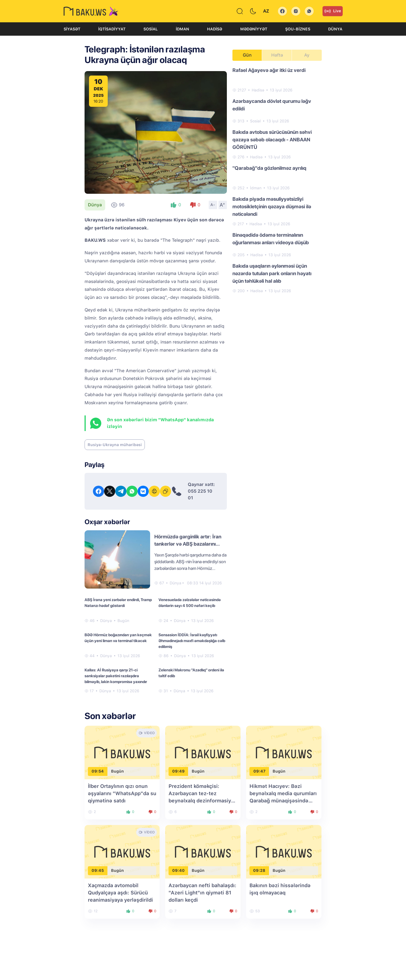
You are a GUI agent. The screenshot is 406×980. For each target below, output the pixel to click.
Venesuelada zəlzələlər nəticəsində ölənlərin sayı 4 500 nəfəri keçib (190, 603)
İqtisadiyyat (112, 29)
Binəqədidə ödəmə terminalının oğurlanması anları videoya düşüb (271, 239)
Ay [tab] (307, 55)
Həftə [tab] (277, 55)
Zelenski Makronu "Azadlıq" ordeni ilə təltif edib (191, 673)
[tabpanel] (277, 180)
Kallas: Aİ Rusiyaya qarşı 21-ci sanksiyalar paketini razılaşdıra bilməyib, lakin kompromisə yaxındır (116, 676)
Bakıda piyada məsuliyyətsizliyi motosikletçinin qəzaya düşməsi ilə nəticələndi (272, 206)
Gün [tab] (247, 55)
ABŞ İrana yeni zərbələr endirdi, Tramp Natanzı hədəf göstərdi (118, 603)
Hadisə (215, 29)
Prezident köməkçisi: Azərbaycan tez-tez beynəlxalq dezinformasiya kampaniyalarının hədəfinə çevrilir (201, 801)
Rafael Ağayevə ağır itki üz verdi (269, 70)
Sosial (151, 29)
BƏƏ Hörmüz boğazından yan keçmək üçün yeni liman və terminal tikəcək (118, 638)
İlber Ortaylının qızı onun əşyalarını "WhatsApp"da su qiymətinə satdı (122, 793)
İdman (182, 29)
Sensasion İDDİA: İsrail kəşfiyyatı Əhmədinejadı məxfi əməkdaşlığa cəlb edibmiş (192, 641)
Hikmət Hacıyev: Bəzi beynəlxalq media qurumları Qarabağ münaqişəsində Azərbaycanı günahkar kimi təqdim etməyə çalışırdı (283, 801)
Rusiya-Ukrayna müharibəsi (115, 445)
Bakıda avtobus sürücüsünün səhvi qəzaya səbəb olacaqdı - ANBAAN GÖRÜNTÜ (272, 140)
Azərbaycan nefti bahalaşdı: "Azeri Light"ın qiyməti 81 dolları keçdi (202, 893)
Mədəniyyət (254, 29)
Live (333, 11)
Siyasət (72, 29)
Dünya (335, 29)
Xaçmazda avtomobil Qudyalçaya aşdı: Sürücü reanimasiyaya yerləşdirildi (120, 893)
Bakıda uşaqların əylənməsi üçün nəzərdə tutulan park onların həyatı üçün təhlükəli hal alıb (272, 273)
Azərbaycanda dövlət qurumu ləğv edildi (272, 105)
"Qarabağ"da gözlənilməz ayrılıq (269, 168)
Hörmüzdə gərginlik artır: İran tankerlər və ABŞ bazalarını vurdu (188, 544)
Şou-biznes (298, 29)
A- (213, 205)
